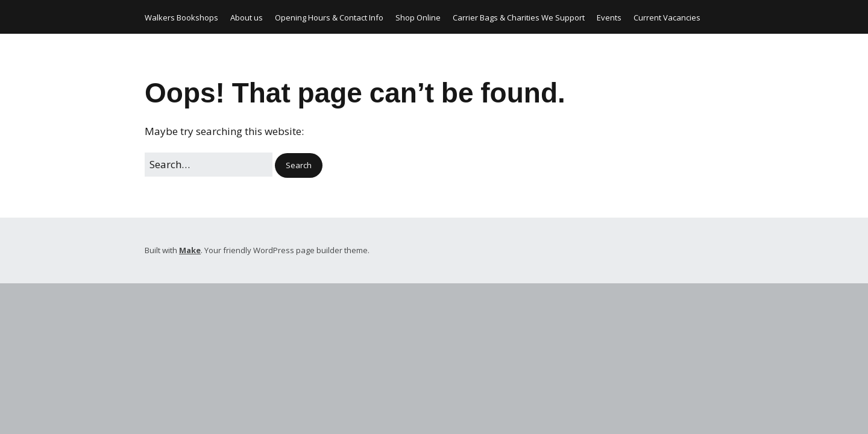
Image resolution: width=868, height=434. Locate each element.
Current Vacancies (667, 17)
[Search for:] (209, 164)
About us (247, 17)
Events (609, 17)
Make (190, 250)
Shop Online (418, 17)
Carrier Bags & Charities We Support (519, 17)
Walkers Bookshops (181, 17)
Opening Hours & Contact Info (329, 17)
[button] (299, 165)
